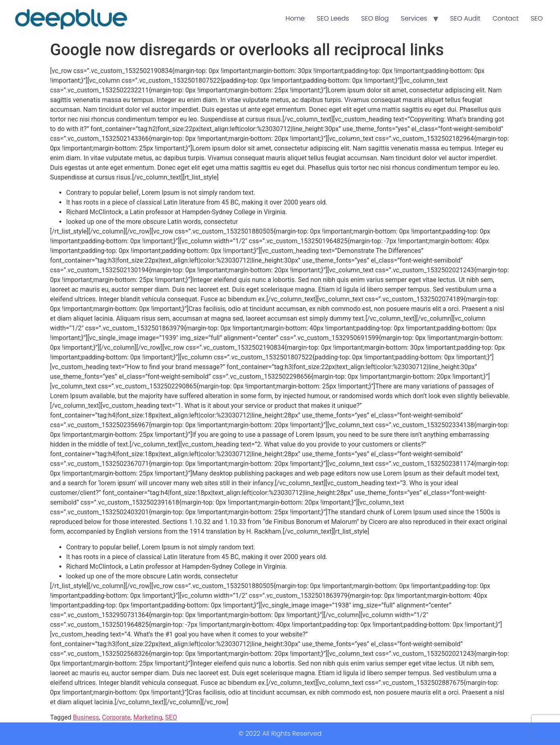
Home (295, 18)
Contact (506, 18)
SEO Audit (465, 18)
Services (414, 18)
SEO (537, 18)
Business (86, 717)
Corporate (116, 717)
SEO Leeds (333, 18)
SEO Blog (375, 18)
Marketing (147, 717)
